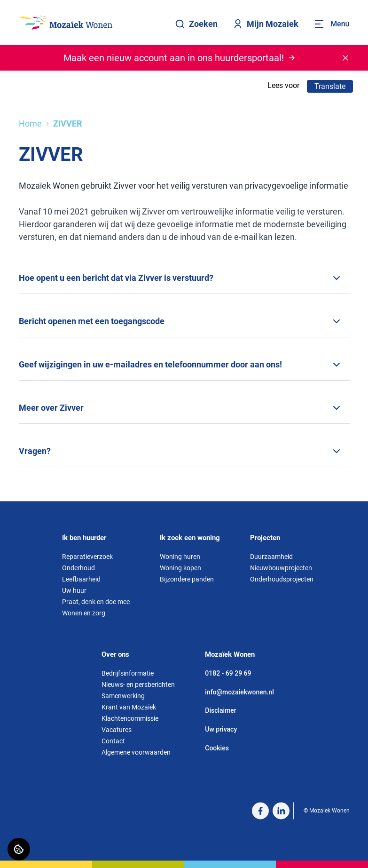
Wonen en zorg (84, 613)
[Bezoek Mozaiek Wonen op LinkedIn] (281, 811)
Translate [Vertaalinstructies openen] (330, 86)
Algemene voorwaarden (136, 752)
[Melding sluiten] (345, 58)
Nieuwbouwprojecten (281, 568)
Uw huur (74, 590)
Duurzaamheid (271, 557)
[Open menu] (331, 24)
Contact (113, 741)
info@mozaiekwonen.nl (239, 692)
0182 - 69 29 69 (228, 673)
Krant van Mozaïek (129, 707)
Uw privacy (221, 729)
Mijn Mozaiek (266, 24)
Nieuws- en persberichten (138, 685)
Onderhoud (78, 568)
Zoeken (196, 24)
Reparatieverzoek (87, 557)
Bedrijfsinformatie (128, 673)
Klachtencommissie (130, 718)
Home (30, 123)
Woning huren (180, 557)
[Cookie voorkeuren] (19, 849)
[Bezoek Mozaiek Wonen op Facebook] (260, 811)
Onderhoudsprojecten (282, 579)
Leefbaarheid (81, 579)
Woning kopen (180, 568)
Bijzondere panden (187, 579)
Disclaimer (221, 711)
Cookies (217, 748)
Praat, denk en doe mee (96, 602)
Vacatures (117, 730)
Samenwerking (123, 696)
